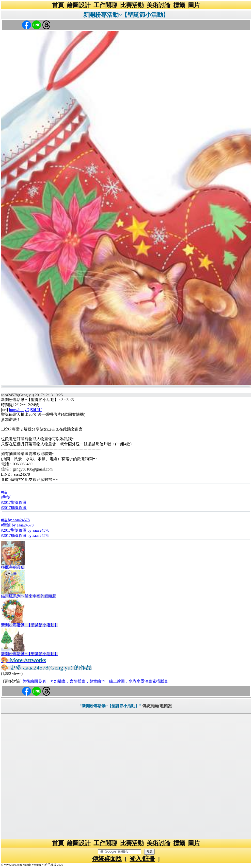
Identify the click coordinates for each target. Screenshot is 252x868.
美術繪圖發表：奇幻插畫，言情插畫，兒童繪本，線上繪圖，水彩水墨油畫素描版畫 (95, 681)
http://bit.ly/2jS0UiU (25, 410)
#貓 (4, 492)
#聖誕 (6, 497)
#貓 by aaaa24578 (15, 520)
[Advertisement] (126, 776)
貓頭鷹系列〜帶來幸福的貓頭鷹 (29, 596)
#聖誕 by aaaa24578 (17, 525)
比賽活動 (132, 5)
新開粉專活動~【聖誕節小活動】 (126, 15)
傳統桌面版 (107, 859)
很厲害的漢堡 (13, 567)
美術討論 (158, 5)
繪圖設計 (79, 5)
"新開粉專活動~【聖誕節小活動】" (110, 706)
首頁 (58, 5)
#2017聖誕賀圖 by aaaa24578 (25, 530)
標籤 (179, 5)
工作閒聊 (105, 5)
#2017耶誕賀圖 (14, 508)
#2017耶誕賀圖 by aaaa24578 (25, 535)
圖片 (194, 5)
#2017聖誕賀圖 (14, 502)
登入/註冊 (142, 859)
